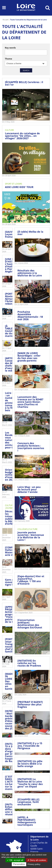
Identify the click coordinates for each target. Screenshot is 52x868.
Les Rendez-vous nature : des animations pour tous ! (12, 440)
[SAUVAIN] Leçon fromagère (12, 234)
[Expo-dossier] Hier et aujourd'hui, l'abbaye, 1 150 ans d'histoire (31, 580)
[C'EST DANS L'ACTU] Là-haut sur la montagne (11, 783)
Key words (10, 48)
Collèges (22, 529)
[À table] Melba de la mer (30, 233)
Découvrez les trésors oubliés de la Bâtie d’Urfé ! (12, 518)
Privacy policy (34, 864)
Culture (9, 130)
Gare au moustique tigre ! (12, 582)
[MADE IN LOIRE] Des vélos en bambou (10, 681)
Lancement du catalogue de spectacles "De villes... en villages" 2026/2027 (22, 136)
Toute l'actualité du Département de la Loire (28, 20)
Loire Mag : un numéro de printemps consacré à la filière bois (12, 402)
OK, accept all (15, 860)
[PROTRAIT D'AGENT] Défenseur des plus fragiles (30, 704)
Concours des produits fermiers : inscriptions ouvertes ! (31, 447)
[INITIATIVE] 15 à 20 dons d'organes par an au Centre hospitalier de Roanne (12, 752)
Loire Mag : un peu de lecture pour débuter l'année (29, 489)
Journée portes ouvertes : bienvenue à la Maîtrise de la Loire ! (31, 536)
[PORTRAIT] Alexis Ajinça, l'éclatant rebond (12, 299)
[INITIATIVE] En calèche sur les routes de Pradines (29, 663)
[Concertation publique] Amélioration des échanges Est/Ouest (30, 624)
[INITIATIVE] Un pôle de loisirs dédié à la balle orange (30, 764)
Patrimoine (12, 508)
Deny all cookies (37, 860)
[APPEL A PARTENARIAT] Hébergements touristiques (27, 821)
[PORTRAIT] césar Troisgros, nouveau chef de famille (12, 645)
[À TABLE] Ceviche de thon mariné (10, 331)
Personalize (19, 864)
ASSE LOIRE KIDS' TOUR (19, 187)
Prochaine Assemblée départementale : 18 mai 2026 (30, 315)
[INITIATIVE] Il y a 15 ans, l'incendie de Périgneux (30, 746)
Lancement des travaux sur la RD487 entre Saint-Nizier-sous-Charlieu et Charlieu (30, 402)
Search (26, 70)
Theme (8, 59)
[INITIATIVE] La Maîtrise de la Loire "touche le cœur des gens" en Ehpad (30, 783)
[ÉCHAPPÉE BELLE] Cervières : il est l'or (24, 83)
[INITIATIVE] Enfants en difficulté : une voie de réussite (12, 809)
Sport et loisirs (14, 184)
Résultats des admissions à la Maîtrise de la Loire (30, 273)
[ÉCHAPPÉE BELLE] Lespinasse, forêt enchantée (28, 802)
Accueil (5, 20)
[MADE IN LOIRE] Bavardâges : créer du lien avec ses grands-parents (29, 357)
